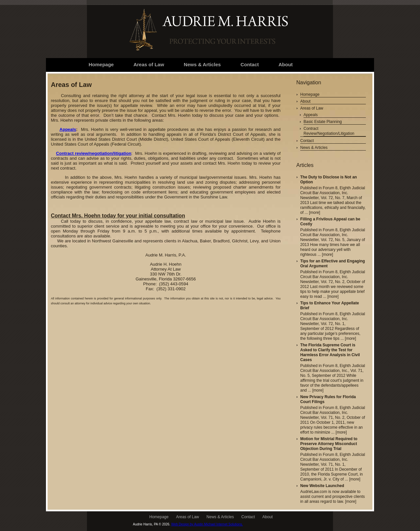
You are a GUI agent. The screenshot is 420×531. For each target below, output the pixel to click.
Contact (307, 141)
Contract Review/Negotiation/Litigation (329, 131)
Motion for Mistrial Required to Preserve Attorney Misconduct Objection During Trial (329, 444)
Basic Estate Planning (323, 122)
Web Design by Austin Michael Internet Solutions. (207, 524)
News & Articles (314, 148)
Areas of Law (312, 108)
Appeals (68, 129)
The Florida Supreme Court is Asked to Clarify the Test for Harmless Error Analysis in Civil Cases (330, 352)
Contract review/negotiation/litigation (94, 153)
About (305, 101)
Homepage (310, 94)
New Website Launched (322, 486)
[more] (315, 213)
